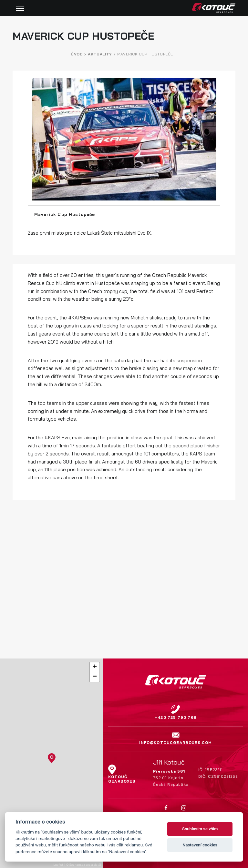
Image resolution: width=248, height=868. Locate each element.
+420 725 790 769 (176, 717)
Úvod (77, 54)
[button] (52, 758)
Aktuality (100, 54)
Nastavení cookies (200, 845)
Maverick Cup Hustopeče (145, 54)
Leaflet (58, 864)
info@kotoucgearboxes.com (176, 742)
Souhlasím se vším (200, 829)
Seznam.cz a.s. (80, 864)
